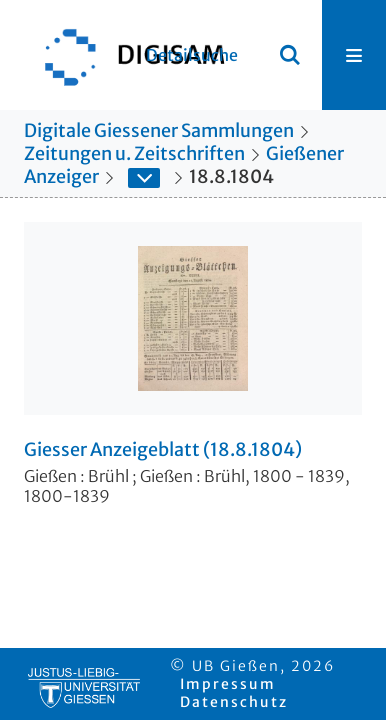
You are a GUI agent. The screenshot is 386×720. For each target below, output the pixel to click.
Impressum (228, 684)
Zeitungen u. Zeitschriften (134, 153)
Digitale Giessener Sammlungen (159, 130)
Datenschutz (234, 702)
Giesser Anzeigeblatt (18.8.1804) (163, 450)
